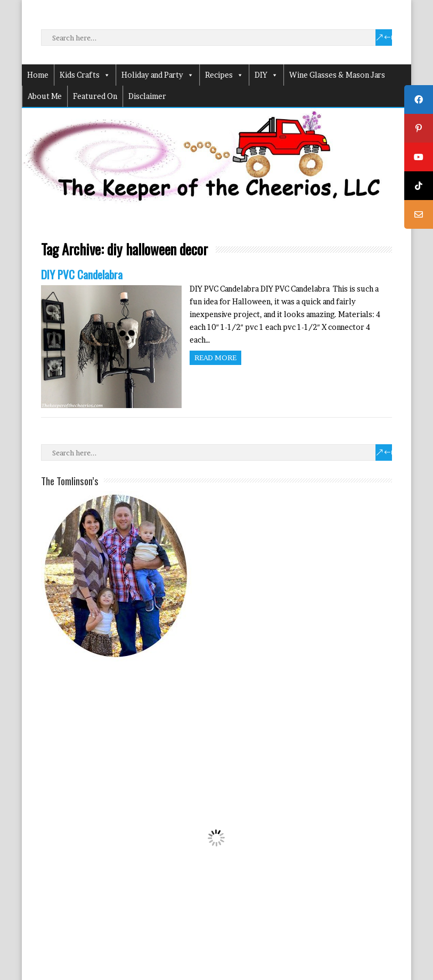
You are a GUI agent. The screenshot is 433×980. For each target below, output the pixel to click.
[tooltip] (419, 99)
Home (38, 75)
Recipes (224, 75)
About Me (45, 96)
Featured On (95, 96)
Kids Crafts (85, 75)
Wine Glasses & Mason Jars (337, 75)
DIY (266, 75)
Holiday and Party (158, 75)
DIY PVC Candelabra (82, 274)
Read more (215, 358)
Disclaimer (147, 96)
